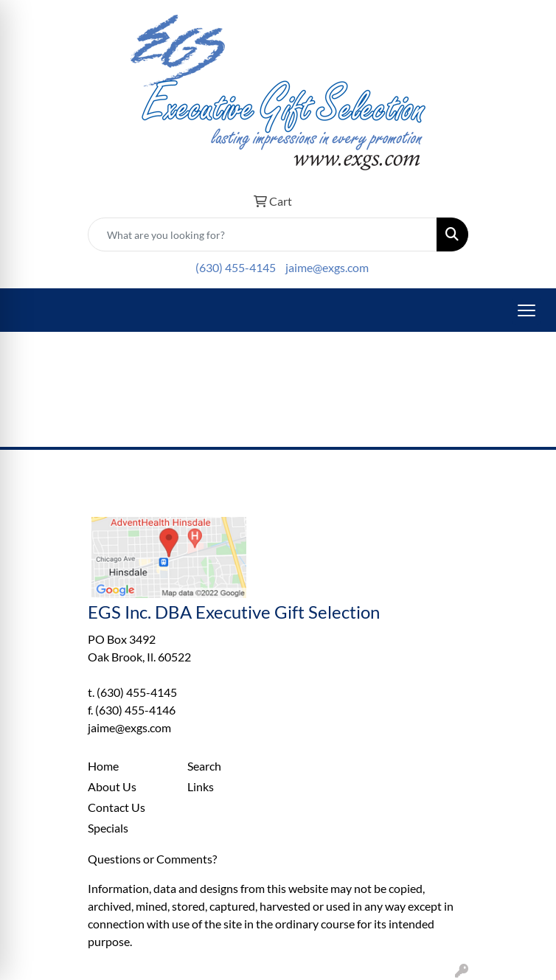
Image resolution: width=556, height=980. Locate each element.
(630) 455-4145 (236, 267)
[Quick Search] (263, 234)
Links (201, 786)
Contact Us (117, 807)
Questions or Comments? (152, 859)
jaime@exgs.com (327, 267)
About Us (112, 786)
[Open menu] (527, 310)
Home (103, 766)
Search (204, 766)
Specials (108, 828)
